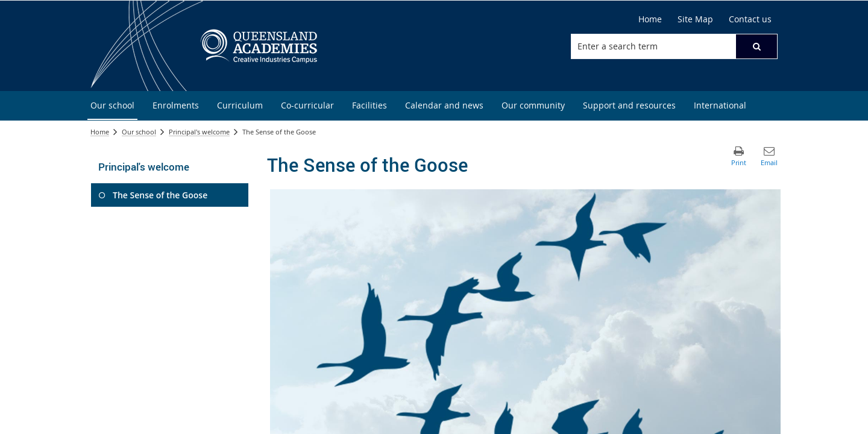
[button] (756, 46)
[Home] (650, 19)
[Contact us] (750, 19)
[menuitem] (112, 106)
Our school (139, 132)
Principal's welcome (199, 132)
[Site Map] (695, 19)
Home (100, 132)
